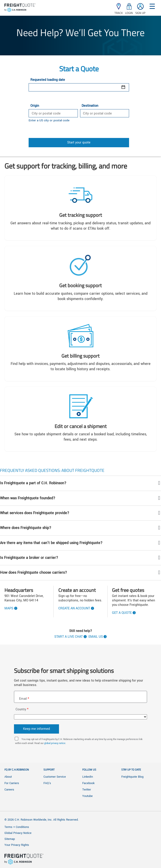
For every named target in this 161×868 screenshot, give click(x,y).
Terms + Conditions (17, 827)
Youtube (87, 796)
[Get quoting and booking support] (80, 278)
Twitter (87, 790)
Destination (90, 106)
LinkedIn (88, 777)
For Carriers (12, 783)
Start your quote (79, 142)
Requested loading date (48, 80)
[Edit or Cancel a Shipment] (80, 419)
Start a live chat (69, 637)
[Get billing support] (80, 349)
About (8, 777)
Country (21, 709)
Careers (9, 790)
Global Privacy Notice (18, 833)
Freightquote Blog (132, 777)
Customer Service (55, 777)
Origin (35, 106)
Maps (9, 608)
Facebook (88, 783)
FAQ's (47, 783)
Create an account (74, 608)
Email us (96, 637)
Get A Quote (122, 613)
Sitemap (10, 839)
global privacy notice (55, 743)
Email (23, 699)
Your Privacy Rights (17, 845)
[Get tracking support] (80, 208)
